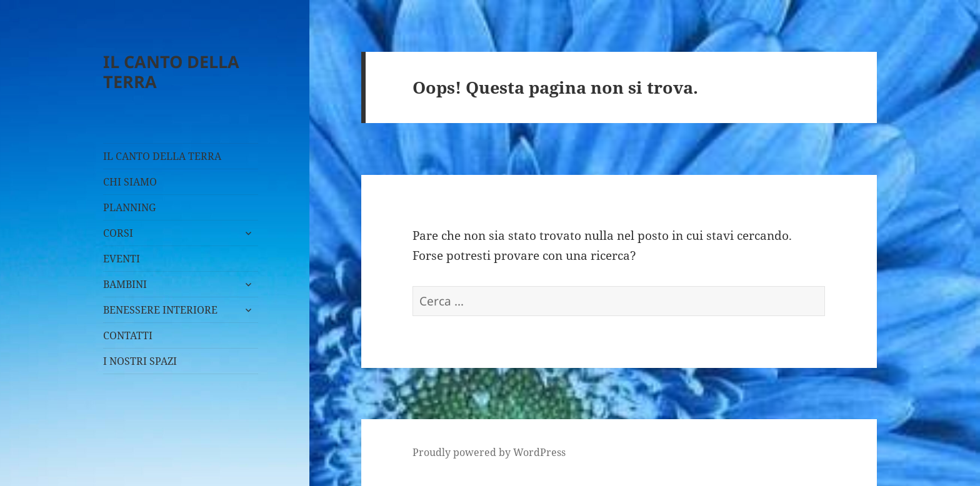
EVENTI (122, 259)
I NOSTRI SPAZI (140, 361)
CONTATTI (128, 335)
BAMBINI (125, 284)
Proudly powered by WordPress (489, 452)
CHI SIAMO (130, 182)
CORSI (118, 233)
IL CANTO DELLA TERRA (171, 72)
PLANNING (129, 207)
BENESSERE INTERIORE (160, 310)
